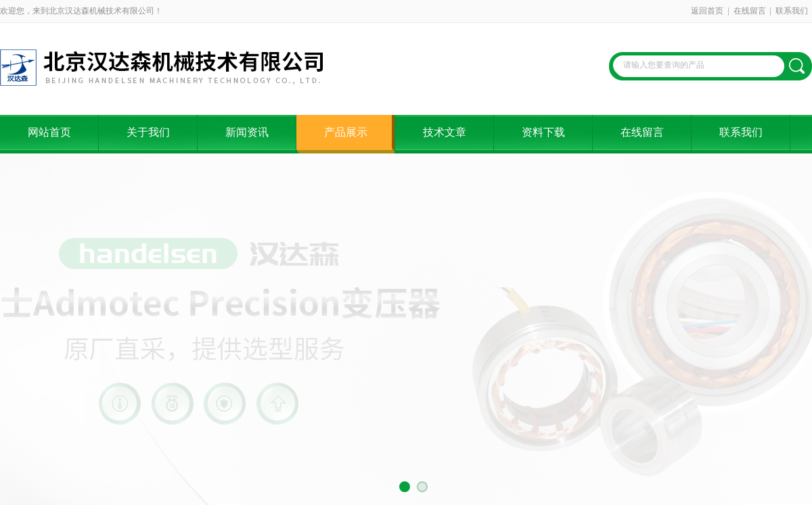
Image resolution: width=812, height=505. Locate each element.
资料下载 (543, 132)
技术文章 (445, 132)
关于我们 (148, 132)
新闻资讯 (247, 132)
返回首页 (707, 11)
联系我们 (792, 11)
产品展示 (346, 132)
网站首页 (49, 132)
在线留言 (750, 11)
